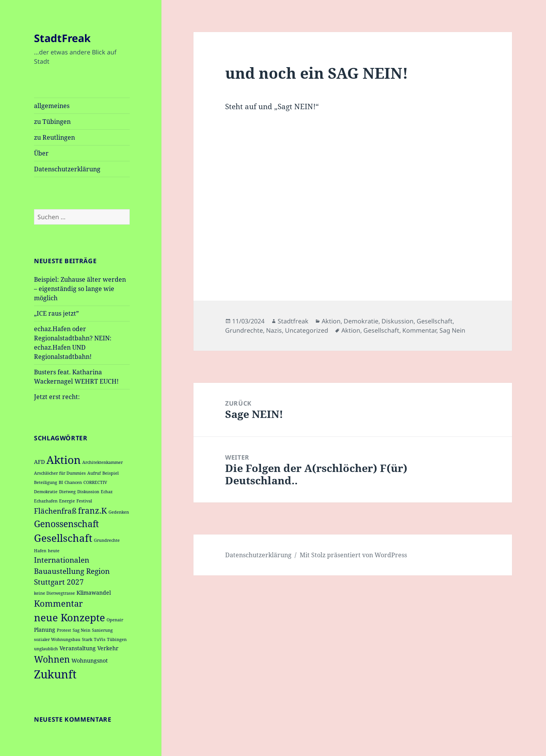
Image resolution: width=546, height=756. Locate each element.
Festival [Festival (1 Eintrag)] (84, 501)
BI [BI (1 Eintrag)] (61, 482)
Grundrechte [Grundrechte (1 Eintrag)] (107, 540)
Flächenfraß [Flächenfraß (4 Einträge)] (55, 511)
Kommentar (419, 330)
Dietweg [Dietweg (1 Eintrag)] (67, 492)
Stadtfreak (293, 321)
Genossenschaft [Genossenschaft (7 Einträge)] (66, 524)
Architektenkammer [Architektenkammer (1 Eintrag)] (103, 462)
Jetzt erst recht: (57, 397)
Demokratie (361, 321)
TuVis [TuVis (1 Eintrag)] (100, 639)
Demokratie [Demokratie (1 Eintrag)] (46, 492)
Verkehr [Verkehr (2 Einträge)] (108, 648)
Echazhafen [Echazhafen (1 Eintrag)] (46, 501)
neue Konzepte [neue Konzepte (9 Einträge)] (70, 617)
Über (41, 153)
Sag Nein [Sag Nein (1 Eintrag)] (81, 630)
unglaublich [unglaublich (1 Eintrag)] (46, 649)
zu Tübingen (52, 122)
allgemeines (52, 106)
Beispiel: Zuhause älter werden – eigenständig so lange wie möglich (80, 289)
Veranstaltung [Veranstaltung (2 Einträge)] (78, 648)
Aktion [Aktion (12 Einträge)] (64, 460)
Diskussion (398, 321)
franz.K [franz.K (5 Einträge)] (92, 511)
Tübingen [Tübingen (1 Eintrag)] (117, 639)
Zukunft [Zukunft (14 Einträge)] (55, 674)
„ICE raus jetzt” (56, 313)
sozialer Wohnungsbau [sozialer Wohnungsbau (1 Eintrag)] (57, 639)
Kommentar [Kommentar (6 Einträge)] (58, 603)
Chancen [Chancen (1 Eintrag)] (73, 482)
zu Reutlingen (54, 137)
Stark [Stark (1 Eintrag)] (87, 639)
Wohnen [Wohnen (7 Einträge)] (52, 659)
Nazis (274, 330)
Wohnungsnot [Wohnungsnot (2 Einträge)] (90, 660)
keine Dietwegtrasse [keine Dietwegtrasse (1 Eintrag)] (54, 593)
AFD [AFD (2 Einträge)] (39, 462)
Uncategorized (307, 330)
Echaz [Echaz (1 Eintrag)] (107, 492)
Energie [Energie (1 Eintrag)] (67, 501)
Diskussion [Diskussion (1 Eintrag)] (88, 492)
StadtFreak (62, 38)
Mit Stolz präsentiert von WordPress (353, 555)
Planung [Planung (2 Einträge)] (45, 630)
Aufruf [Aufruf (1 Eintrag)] (94, 473)
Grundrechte (244, 330)
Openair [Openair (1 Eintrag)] (115, 620)
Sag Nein (452, 330)
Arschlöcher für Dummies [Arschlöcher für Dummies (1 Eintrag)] (60, 473)
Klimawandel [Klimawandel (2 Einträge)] (94, 593)
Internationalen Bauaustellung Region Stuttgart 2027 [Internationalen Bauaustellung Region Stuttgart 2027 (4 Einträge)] (72, 571)
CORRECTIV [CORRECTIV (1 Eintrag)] (95, 482)
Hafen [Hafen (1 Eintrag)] (40, 551)
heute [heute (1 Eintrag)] (54, 551)
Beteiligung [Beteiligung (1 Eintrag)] (46, 482)
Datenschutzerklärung (67, 169)
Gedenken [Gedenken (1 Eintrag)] (119, 512)
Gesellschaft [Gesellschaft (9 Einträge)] (63, 538)
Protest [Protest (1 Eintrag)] (64, 630)
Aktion (331, 321)
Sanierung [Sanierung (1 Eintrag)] (102, 630)
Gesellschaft (435, 321)
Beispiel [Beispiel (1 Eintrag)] (110, 473)
